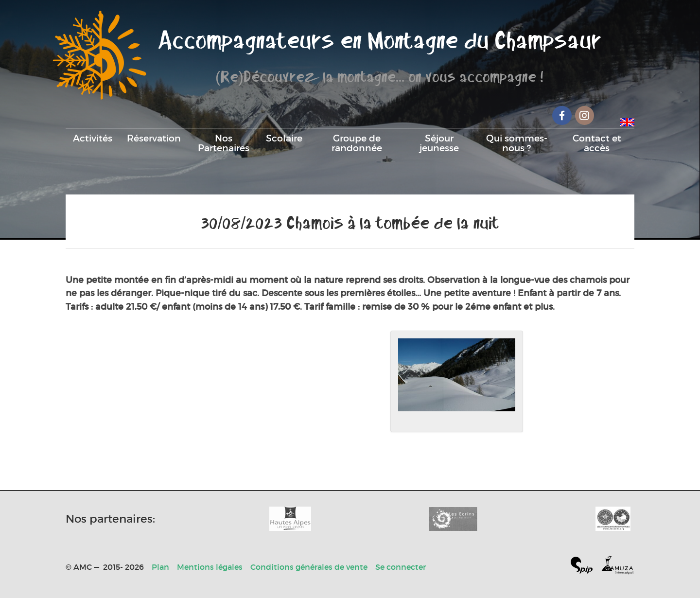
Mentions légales (210, 567)
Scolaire (284, 138)
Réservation (154, 138)
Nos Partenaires (224, 143)
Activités (93, 138)
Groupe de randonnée (357, 143)
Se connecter (401, 567)
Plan (160, 567)
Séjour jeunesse (439, 143)
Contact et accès (597, 143)
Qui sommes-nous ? (517, 143)
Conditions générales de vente (309, 567)
